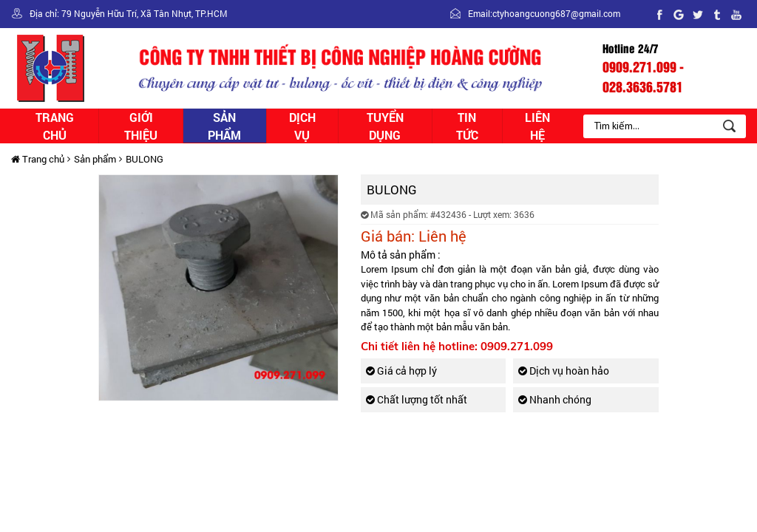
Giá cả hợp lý (401, 371)
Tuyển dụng (385, 126)
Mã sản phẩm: (394, 214)
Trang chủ (55, 126)
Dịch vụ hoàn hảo (564, 371)
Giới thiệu (141, 126)
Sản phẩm (224, 126)
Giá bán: (388, 236)
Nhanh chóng (555, 399)
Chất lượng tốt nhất (417, 399)
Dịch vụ (302, 126)
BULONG (145, 159)
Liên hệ (537, 126)
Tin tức (467, 126)
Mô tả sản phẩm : (401, 255)
